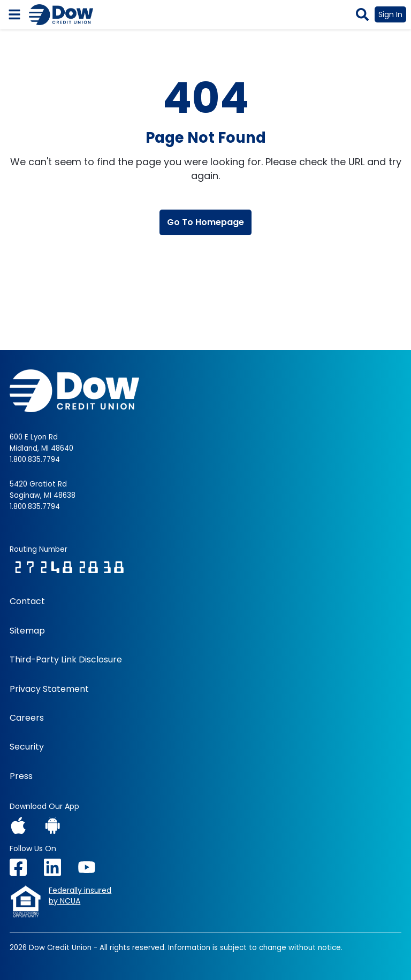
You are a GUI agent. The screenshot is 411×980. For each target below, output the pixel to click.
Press (21, 776)
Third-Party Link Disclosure (66, 660)
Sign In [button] (390, 14)
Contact (27, 601)
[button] (362, 14)
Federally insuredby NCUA (80, 896)
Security (27, 747)
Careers (27, 718)
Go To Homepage (205, 222)
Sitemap (27, 631)
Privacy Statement (49, 689)
